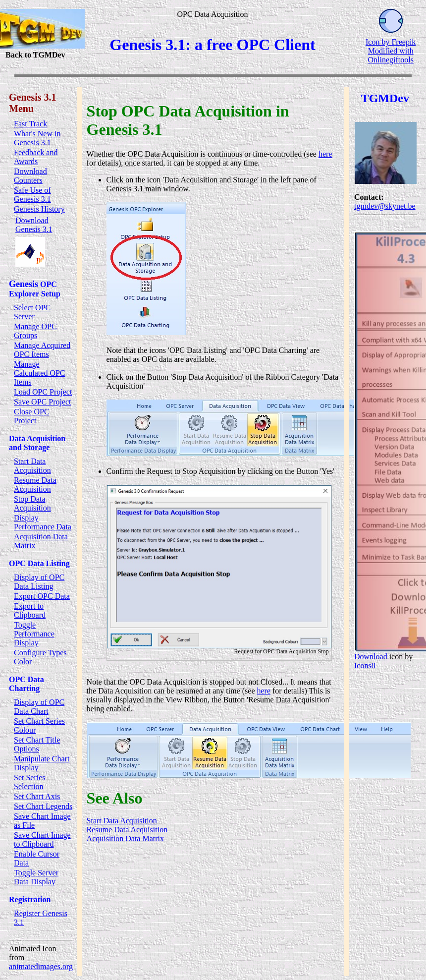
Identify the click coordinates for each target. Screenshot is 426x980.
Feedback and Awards (36, 157)
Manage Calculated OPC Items (40, 373)
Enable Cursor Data (37, 858)
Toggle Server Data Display (36, 877)
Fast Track (30, 124)
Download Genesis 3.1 (34, 225)
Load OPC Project (43, 392)
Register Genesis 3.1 (41, 918)
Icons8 (365, 665)
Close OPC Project (32, 416)
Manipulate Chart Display (42, 763)
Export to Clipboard (30, 610)
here (325, 154)
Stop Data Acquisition (32, 503)
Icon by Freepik (391, 42)
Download (371, 657)
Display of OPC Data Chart (39, 707)
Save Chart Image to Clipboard (42, 839)
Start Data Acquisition (32, 466)
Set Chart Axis (37, 796)
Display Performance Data (43, 522)
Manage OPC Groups (35, 331)
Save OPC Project (43, 402)
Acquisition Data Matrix (41, 541)
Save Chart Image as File (42, 821)
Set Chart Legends (43, 806)
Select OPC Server (32, 312)
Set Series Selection (30, 782)
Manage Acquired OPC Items (42, 350)
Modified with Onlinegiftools (390, 55)
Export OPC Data (42, 596)
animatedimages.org (41, 966)
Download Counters (30, 176)
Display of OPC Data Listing (39, 582)
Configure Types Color (40, 657)
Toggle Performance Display (34, 634)
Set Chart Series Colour (39, 725)
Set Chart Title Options (37, 744)
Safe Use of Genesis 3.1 (32, 195)
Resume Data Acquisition (35, 485)
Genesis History (39, 209)
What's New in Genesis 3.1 (37, 138)
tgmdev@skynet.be (385, 206)
